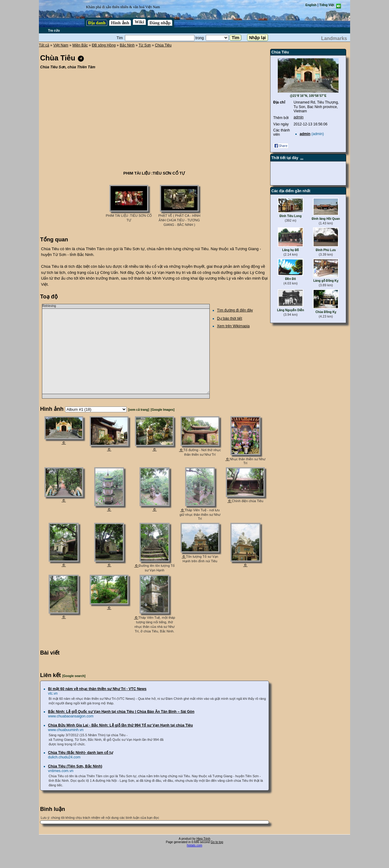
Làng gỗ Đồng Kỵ (326, 281)
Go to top (217, 842)
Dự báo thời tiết (230, 318)
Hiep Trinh (203, 839)
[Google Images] (163, 410)
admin (299, 117)
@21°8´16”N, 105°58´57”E (308, 96)
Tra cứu (54, 30)
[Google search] (74, 676)
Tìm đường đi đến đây (235, 310)
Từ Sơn (145, 45)
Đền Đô (290, 279)
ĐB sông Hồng (104, 45)
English (311, 5)
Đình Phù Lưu (326, 250)
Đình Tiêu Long (291, 216)
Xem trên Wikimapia (233, 326)
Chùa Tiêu (163, 45)
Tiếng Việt (327, 5)
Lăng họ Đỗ (291, 250)
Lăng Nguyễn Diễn (291, 310)
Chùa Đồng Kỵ (326, 312)
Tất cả (44, 45)
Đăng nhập (160, 23)
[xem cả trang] (139, 410)
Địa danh (97, 23)
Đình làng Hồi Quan (326, 219)
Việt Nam (61, 45)
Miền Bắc (80, 45)
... (302, 158)
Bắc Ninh (127, 45)
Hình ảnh (120, 23)
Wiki (139, 22)
